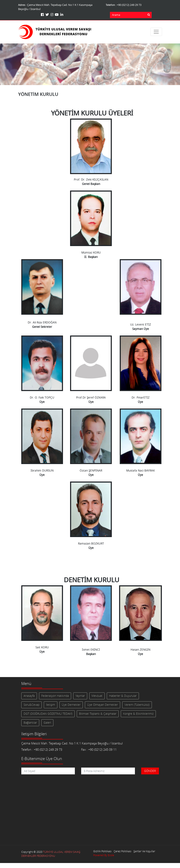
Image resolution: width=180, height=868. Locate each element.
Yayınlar (80, 696)
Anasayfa (29, 696)
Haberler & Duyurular (123, 696)
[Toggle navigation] (156, 32)
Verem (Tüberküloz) (137, 705)
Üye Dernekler (71, 705)
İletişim (51, 705)
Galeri (47, 723)
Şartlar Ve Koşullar (144, 851)
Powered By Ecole (104, 855)
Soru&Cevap (31, 705)
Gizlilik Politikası (102, 851)
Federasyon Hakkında (55, 696)
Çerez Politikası (123, 851)
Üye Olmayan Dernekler (103, 705)
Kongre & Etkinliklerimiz (138, 714)
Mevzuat (97, 696)
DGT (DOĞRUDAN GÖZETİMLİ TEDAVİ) (48, 714)
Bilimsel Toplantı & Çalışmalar (98, 714)
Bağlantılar (30, 723)
